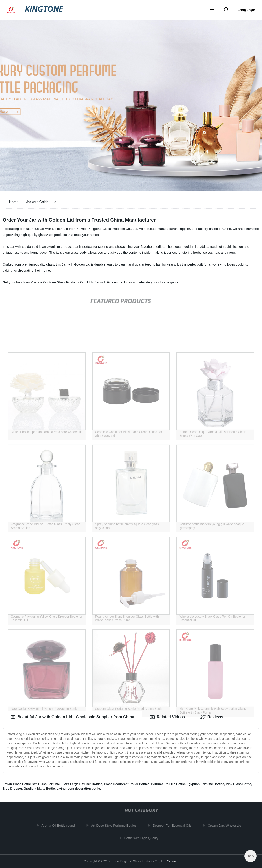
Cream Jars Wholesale (227, 825)
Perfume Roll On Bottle (168, 784)
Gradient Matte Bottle (39, 789)
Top (251, 856)
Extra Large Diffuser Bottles (82, 784)
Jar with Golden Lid (41, 202)
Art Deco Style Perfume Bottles (116, 825)
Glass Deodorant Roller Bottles (127, 784)
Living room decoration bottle (78, 789)
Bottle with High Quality (144, 838)
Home (14, 202)
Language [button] (246, 10)
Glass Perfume (49, 784)
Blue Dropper (12, 789)
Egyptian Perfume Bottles (205, 784)
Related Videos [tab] (167, 717)
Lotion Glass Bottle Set (20, 784)
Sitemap (173, 861)
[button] (212, 10)
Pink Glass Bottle (238, 784)
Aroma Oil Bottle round (60, 825)
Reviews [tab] (212, 717)
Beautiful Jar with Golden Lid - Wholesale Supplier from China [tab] (72, 717)
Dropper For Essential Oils (174, 825)
